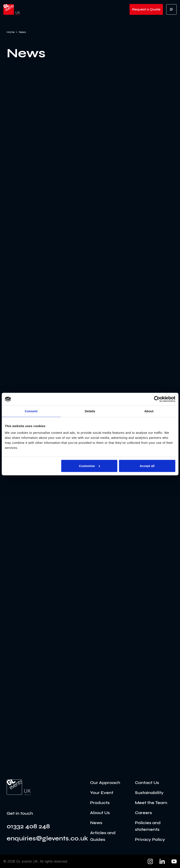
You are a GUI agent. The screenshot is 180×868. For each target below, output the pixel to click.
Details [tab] (90, 411)
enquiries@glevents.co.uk (47, 838)
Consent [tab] (31, 411)
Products (100, 803)
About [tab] (149, 411)
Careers (143, 813)
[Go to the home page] (19, 787)
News (96, 823)
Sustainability (149, 793)
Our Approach (105, 783)
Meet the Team (151, 803)
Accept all (147, 466)
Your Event (102, 793)
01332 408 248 (28, 826)
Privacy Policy (150, 839)
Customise (89, 466)
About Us (100, 813)
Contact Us (147, 783)
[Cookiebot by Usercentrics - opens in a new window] (157, 399)
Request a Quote (146, 9)
